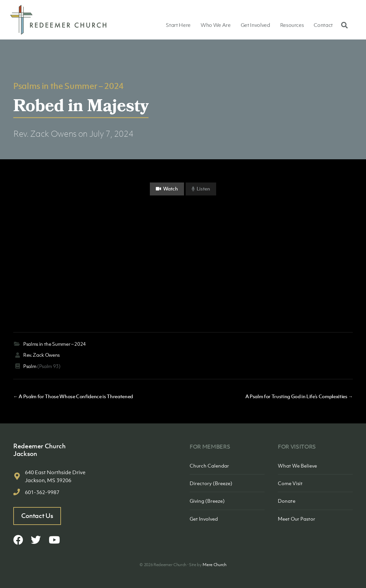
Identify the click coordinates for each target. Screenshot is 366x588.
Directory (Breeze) (211, 483)
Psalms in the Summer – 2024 (68, 86)
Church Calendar (209, 466)
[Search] (343, 25)
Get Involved (255, 25)
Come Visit (290, 483)
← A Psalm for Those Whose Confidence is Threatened (73, 396)
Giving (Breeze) (207, 501)
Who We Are (216, 25)
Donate (287, 501)
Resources (292, 25)
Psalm (30, 366)
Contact (323, 25)
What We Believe (297, 466)
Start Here (178, 25)
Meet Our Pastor (297, 519)
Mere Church (214, 565)
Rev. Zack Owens (45, 134)
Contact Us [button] (37, 516)
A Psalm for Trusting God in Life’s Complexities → (299, 396)
